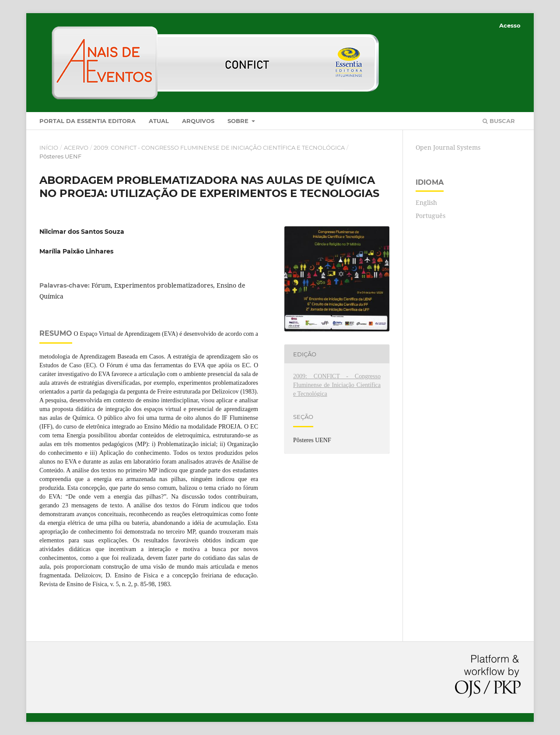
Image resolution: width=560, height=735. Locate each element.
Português (430, 216)
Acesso (510, 25)
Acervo (76, 148)
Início (49, 148)
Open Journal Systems (448, 147)
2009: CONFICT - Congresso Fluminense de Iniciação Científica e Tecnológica (219, 148)
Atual (159, 121)
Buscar (499, 121)
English (426, 202)
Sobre (239, 121)
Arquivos (198, 121)
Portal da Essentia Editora (87, 121)
